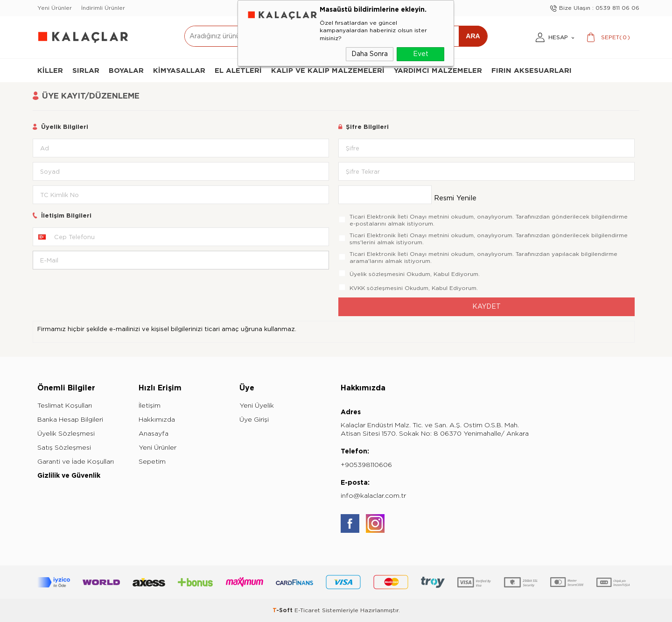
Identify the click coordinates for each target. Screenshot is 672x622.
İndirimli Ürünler (103, 8)
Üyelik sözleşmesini (377, 274)
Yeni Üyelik (257, 406)
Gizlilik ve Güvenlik (69, 476)
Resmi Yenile (455, 198)
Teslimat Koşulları (65, 406)
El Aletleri (238, 71)
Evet (421, 54)
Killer (50, 71)
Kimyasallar (179, 71)
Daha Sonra (370, 54)
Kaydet (486, 307)
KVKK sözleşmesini (376, 288)
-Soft (283, 610)
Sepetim (152, 462)
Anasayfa (154, 434)
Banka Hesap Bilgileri (70, 420)
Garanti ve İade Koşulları (76, 462)
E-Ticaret (307, 610)
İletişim (150, 406)
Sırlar (86, 71)
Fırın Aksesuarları (532, 71)
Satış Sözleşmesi (64, 448)
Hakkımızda (157, 420)
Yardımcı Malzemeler (438, 71)
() (616, 37)
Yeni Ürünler (55, 8)
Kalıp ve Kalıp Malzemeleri (328, 71)
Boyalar (126, 71)
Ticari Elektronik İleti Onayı (388, 217)
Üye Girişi (254, 420)
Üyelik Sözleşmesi (66, 434)
